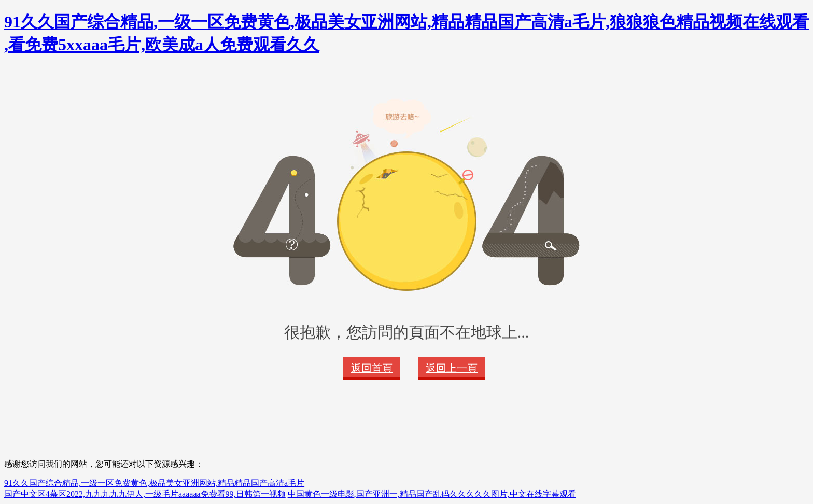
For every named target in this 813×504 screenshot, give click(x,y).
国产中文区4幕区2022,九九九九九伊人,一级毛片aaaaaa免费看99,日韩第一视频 (145, 494)
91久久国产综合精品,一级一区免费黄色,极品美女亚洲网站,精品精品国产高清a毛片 (154, 483)
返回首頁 (372, 368)
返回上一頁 (452, 368)
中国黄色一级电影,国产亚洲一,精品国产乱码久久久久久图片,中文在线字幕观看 (432, 494)
